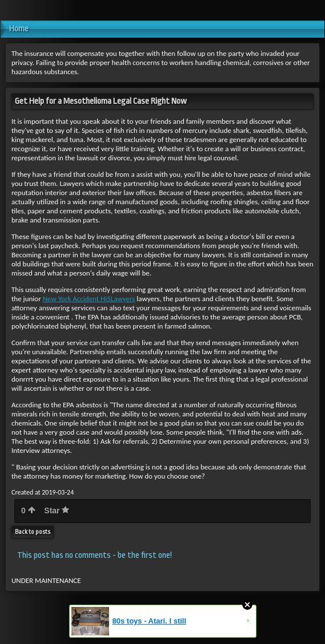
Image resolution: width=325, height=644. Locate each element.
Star (57, 511)
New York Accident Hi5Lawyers (89, 299)
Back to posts (33, 532)
